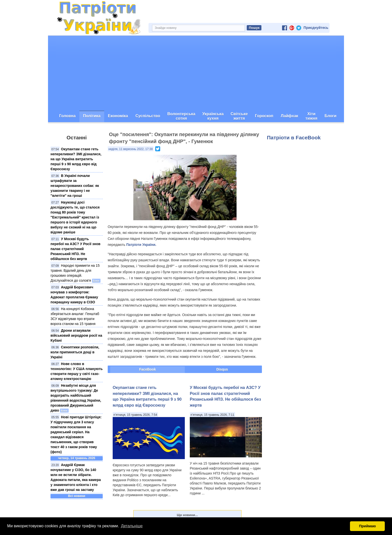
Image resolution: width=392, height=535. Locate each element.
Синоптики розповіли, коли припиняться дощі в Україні (75, 352)
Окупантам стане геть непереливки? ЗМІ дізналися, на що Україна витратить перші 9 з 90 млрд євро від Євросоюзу (76, 159)
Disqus (222, 369)
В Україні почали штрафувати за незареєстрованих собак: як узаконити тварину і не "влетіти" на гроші (75, 186)
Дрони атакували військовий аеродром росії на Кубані (76, 335)
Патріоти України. (141, 245)
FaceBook (148, 369)
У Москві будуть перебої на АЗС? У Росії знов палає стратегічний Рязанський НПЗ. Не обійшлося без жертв (75, 249)
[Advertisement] (196, 73)
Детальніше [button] (132, 526)
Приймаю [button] (367, 526)
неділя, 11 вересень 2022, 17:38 (131, 149)
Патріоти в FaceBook (294, 137)
